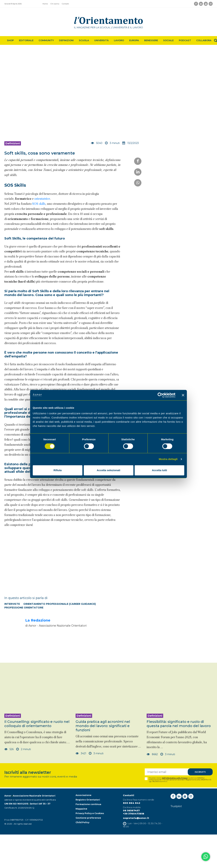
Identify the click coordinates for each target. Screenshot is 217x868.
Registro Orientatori (88, 800)
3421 (81, 753)
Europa (134, 40)
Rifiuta (58, 470)
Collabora (204, 40)
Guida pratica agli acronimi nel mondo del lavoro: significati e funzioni (103, 726)
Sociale (168, 40)
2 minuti (24, 749)
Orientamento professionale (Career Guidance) (60, 604)
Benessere (151, 40)
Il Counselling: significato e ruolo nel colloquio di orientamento (37, 724)
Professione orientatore (24, 608)
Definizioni (66, 40)
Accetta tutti (159, 470)
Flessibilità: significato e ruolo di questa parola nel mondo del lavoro (179, 724)
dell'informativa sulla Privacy (175, 778)
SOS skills (39, 204)
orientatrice (42, 199)
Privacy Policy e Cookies (90, 813)
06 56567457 (131, 810)
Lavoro (119, 40)
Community (46, 40)
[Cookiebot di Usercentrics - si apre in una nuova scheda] (160, 395)
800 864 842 (132, 803)
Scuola (84, 40)
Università (101, 40)
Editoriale (26, 40)
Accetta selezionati (108, 470)
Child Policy (82, 822)
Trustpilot (176, 806)
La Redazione (38, 620)
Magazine (81, 809)
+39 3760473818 (134, 814)
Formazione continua (88, 804)
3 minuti (96, 753)
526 (9, 749)
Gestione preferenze (88, 818)
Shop (10, 40)
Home (45, 4)
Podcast (185, 40)
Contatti (65, 4)
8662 (152, 754)
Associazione (84, 795)
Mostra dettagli (168, 459)
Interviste (12, 604)
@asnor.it (143, 818)
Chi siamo (55, 4)
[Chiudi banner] (183, 395)
